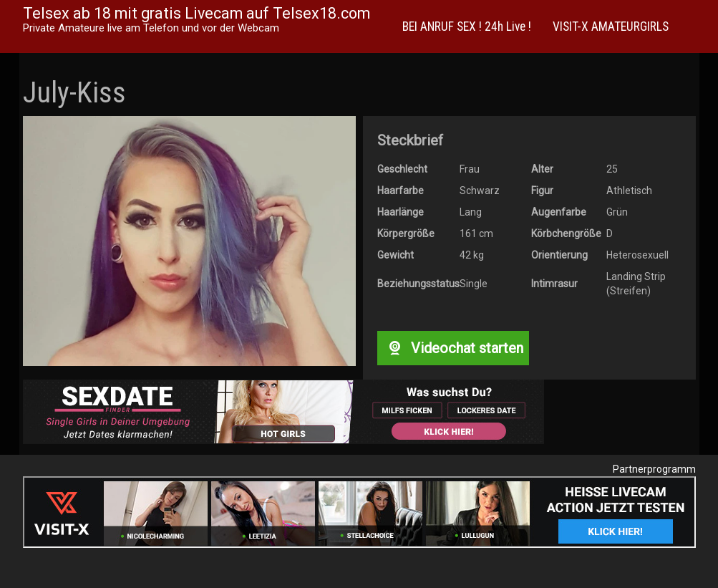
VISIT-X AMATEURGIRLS (611, 26)
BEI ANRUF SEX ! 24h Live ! (467, 26)
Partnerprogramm (654, 469)
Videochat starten (453, 348)
